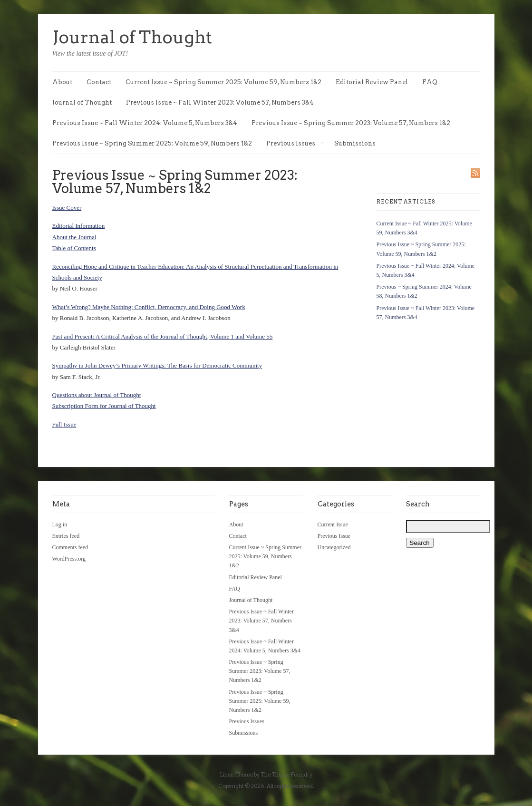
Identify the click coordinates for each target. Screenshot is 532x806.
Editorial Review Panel (372, 82)
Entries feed (66, 536)
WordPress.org (69, 559)
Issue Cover (67, 208)
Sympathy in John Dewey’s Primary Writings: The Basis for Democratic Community (157, 365)
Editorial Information (79, 226)
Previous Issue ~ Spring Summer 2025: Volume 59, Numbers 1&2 (152, 143)
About (62, 82)
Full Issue (64, 424)
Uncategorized (334, 547)
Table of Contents (74, 248)
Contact (99, 82)
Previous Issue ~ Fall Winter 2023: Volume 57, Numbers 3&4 (220, 102)
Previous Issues (295, 144)
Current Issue (333, 524)
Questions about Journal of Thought (97, 395)
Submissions (355, 143)
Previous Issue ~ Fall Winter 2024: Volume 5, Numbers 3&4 (145, 123)
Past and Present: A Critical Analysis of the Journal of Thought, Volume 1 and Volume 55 (163, 336)
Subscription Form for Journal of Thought (104, 406)
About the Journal (74, 237)
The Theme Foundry (286, 775)
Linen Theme (236, 775)
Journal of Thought (132, 37)
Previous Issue (334, 536)
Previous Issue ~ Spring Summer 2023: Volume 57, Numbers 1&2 (351, 123)
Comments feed (70, 547)
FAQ (430, 82)
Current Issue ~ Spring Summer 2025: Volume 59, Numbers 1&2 (223, 82)
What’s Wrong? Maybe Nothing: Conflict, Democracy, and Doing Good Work (149, 307)
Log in (60, 524)
